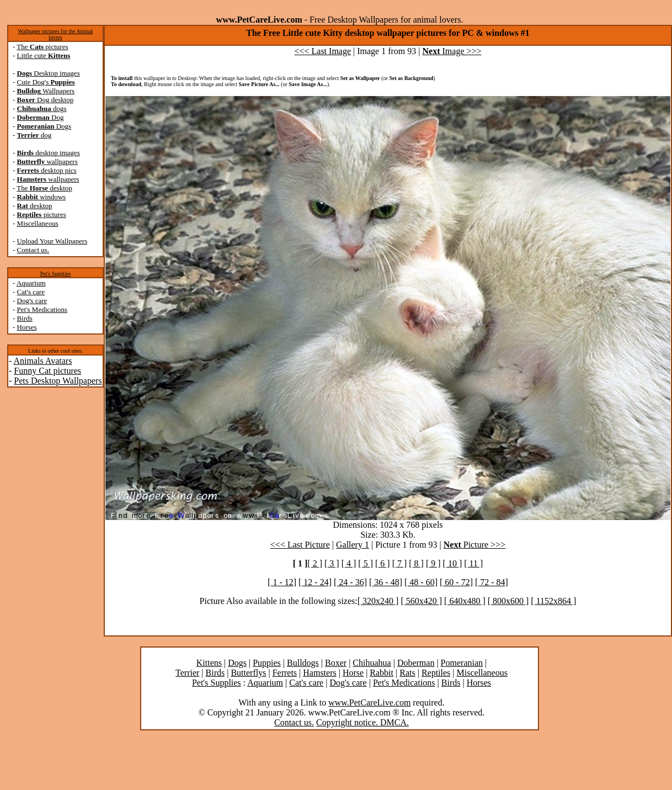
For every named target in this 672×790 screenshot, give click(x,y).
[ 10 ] (453, 563)
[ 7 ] (400, 563)
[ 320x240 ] (378, 601)
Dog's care (32, 301)
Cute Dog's (46, 82)
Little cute (44, 55)
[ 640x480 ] (465, 601)
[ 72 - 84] (492, 582)
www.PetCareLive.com (369, 702)
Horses (27, 327)
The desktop (44, 188)
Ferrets (285, 673)
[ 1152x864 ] (553, 601)
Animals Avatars (42, 361)
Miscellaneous (38, 223)
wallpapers (47, 161)
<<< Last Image (322, 51)
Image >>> (452, 51)
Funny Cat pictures (47, 371)
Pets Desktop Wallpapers (58, 381)
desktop (35, 206)
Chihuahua (372, 663)
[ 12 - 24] (315, 582)
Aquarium (31, 283)
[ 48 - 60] (421, 582)
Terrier (187, 673)
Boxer (336, 663)
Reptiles (436, 673)
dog (34, 135)
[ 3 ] (332, 563)
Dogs (44, 126)
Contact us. (33, 250)
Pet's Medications (42, 309)
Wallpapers (46, 91)
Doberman (416, 663)
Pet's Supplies (55, 274)
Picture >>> (474, 545)
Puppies (267, 663)
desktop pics (47, 170)
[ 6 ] (383, 563)
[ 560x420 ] (421, 601)
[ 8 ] (416, 563)
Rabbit (382, 673)
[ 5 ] (366, 563)
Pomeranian (462, 663)
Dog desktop (46, 100)
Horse (353, 673)
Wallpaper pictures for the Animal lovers (56, 34)
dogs (42, 108)
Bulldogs (303, 663)
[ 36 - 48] (386, 582)
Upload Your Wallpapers (52, 241)
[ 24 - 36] (350, 582)
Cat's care (31, 292)
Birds (25, 318)
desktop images (49, 153)
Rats (407, 673)
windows (42, 197)
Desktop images (49, 73)
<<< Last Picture (300, 545)
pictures (42, 214)
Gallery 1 (353, 545)
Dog (41, 117)
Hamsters (319, 673)
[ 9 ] (433, 563)
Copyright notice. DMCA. (362, 722)
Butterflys (248, 673)
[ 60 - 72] (456, 582)
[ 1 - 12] (282, 582)
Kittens (209, 663)
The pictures (42, 47)
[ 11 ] (473, 563)
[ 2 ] (315, 563)
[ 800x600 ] (508, 601)
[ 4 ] (349, 563)
